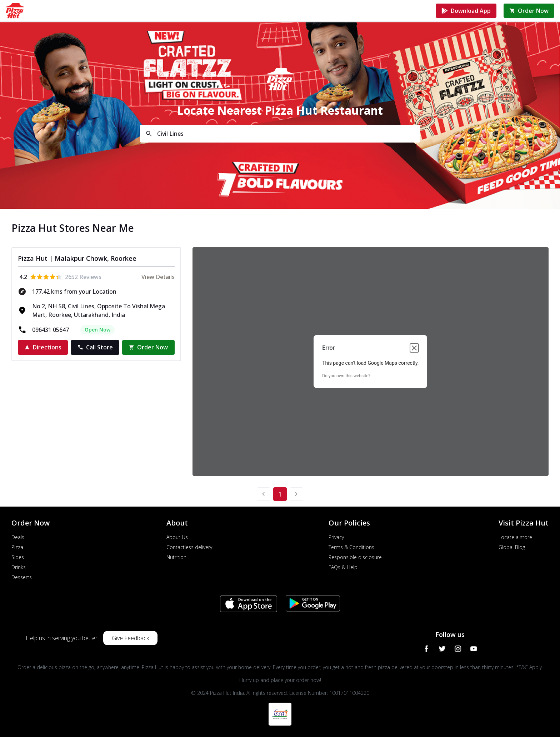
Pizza (17, 547)
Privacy (336, 537)
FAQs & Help (343, 567)
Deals (18, 537)
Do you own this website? (346, 376)
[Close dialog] (414, 348)
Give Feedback (130, 638)
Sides (18, 557)
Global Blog (512, 547)
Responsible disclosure (355, 557)
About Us (177, 537)
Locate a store (515, 537)
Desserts (22, 577)
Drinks (19, 567)
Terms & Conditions (351, 547)
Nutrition (176, 557)
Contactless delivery (189, 547)
